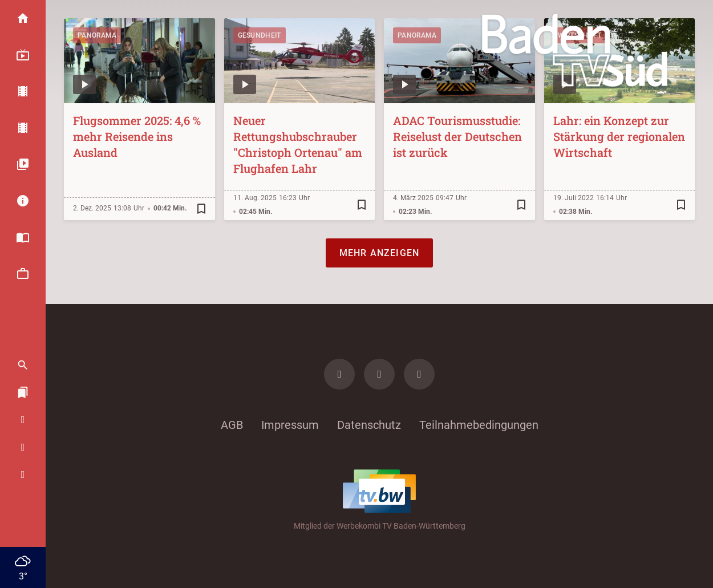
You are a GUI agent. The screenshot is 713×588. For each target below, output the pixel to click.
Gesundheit (260, 35)
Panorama (97, 35)
